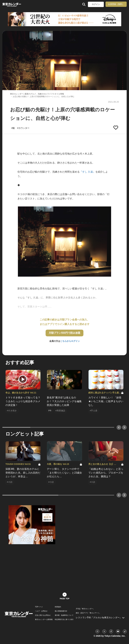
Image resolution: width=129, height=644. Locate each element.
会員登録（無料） (116, 4)
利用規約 (58, 607)
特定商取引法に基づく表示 (64, 620)
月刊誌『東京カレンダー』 (85, 609)
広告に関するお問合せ (43, 615)
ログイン (96, 4)
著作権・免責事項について (64, 615)
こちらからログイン (70, 341)
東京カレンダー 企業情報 (44, 620)
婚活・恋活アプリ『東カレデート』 (88, 613)
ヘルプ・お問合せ (41, 611)
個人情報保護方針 (61, 611)
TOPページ (39, 607)
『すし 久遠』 (87, 172)
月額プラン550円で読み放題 (64, 333)
